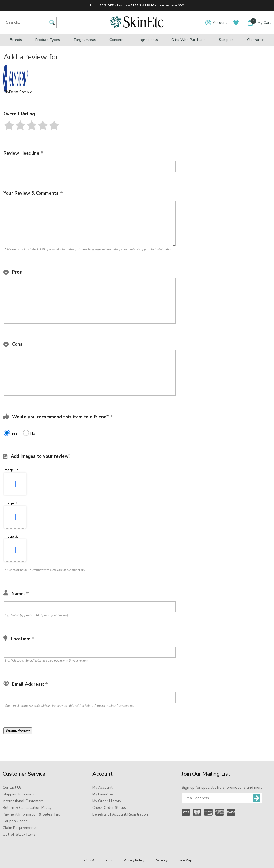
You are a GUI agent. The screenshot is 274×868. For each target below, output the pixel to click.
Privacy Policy (134, 860)
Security (162, 860)
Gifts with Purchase (188, 40)
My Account (102, 788)
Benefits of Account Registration (120, 814)
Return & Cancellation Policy (27, 808)
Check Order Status (109, 808)
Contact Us (12, 788)
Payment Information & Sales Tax (31, 814)
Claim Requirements (20, 828)
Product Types (48, 40)
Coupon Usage (15, 821)
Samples (226, 40)
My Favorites (103, 794)
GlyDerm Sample (18, 92)
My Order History (107, 801)
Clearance (256, 40)
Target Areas (85, 40)
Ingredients (148, 40)
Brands (16, 40)
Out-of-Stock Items (19, 834)
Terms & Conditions (97, 860)
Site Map (186, 860)
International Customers (23, 801)
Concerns (117, 40)
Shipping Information (20, 794)
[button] (9, 125)
